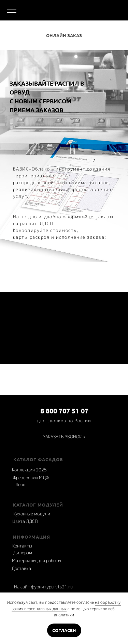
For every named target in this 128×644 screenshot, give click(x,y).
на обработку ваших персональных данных (66, 605)
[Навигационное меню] (12, 10)
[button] (64, 437)
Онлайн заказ (64, 35)
